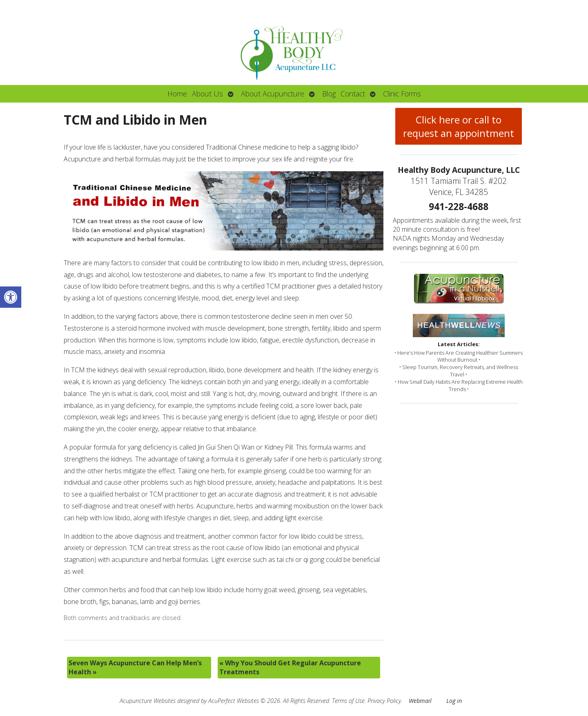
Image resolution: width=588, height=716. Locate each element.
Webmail (420, 701)
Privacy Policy (384, 701)
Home (177, 94)
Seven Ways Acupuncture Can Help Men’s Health (135, 667)
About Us (207, 94)
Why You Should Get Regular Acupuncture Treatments (290, 667)
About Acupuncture (273, 94)
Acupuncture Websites (148, 701)
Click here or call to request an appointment (459, 126)
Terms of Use (348, 701)
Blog (329, 94)
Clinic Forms (402, 94)
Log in (454, 701)
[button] (11, 297)
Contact (353, 94)
